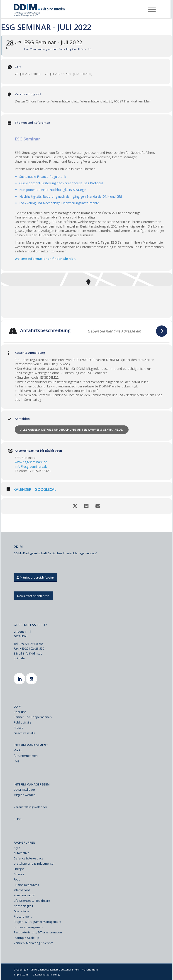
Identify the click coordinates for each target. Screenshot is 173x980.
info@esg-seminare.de (31, 466)
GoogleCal (45, 490)
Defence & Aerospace (28, 858)
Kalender (22, 490)
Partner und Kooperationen (33, 717)
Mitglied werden (25, 795)
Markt (18, 750)
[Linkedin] (20, 679)
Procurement (23, 916)
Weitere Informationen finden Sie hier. (45, 259)
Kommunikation (24, 895)
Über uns (20, 712)
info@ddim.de (33, 653)
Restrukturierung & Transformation (38, 932)
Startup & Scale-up (26, 938)
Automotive (21, 853)
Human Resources (26, 885)
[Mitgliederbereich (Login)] (35, 578)
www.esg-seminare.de (31, 462)
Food (17, 879)
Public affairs (23, 722)
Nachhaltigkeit (23, 906)
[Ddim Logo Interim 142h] (71, 9)
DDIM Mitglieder (24, 790)
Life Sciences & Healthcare (32, 901)
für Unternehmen (26, 756)
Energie (19, 869)
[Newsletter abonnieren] (33, 596)
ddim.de (19, 658)
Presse (18, 728)
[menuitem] (152, 9)
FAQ (16, 761)
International (22, 890)
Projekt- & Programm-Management (37, 922)
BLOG (18, 819)
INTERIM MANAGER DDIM (32, 784)
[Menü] (152, 9)
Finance (19, 874)
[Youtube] (32, 679)
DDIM (17, 707)
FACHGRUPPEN (24, 842)
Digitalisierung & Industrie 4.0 (33, 864)
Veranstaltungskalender (30, 807)
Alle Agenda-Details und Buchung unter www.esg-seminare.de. (72, 429)
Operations (21, 911)
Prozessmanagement (28, 927)
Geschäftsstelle (24, 733)
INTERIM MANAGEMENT (31, 745)
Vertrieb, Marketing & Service (34, 943)
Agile (17, 848)
